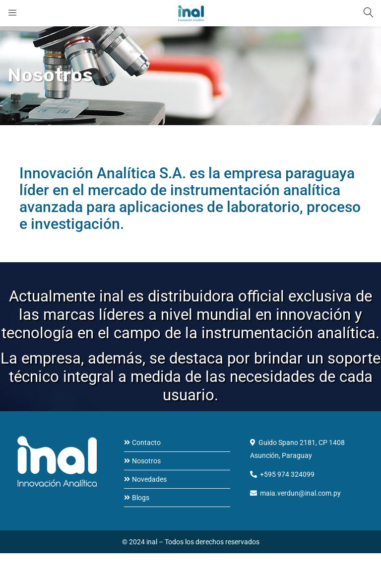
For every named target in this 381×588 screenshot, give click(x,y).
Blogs (141, 498)
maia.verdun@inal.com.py (300, 493)
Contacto (146, 442)
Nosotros (146, 461)
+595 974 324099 (287, 474)
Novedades (149, 479)
